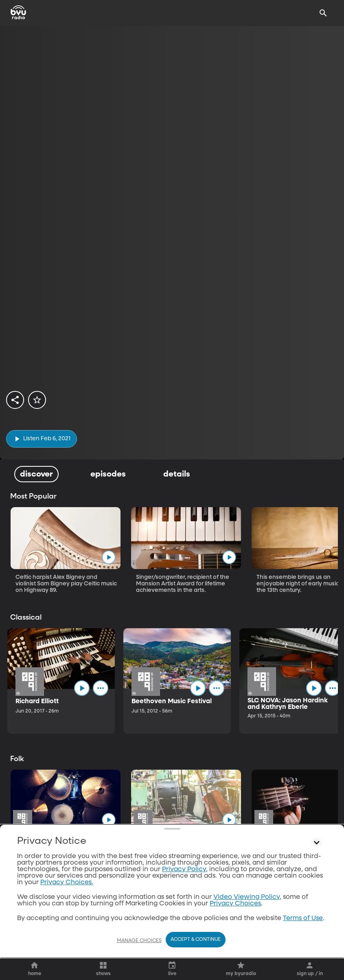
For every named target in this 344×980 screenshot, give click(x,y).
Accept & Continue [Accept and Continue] (196, 940)
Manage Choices (139, 941)
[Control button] (317, 920)
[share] (15, 400)
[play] (42, 439)
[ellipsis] (101, 688)
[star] (37, 400)
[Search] (323, 13)
